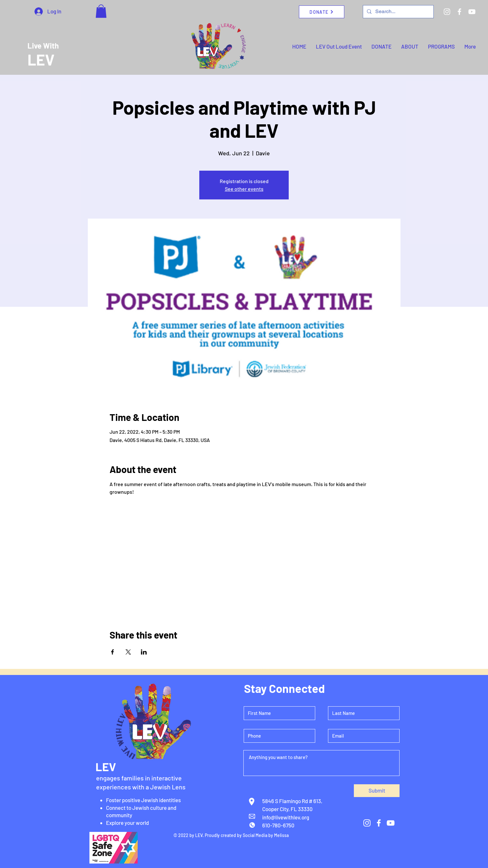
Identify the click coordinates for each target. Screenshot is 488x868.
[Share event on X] (128, 652)
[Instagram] (447, 12)
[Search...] (398, 12)
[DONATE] (322, 12)
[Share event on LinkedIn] (144, 652)
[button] (101, 11)
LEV (41, 59)
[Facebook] (459, 12)
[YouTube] (472, 12)
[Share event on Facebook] (113, 652)
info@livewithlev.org (286, 817)
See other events (244, 189)
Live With (43, 46)
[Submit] (377, 791)
